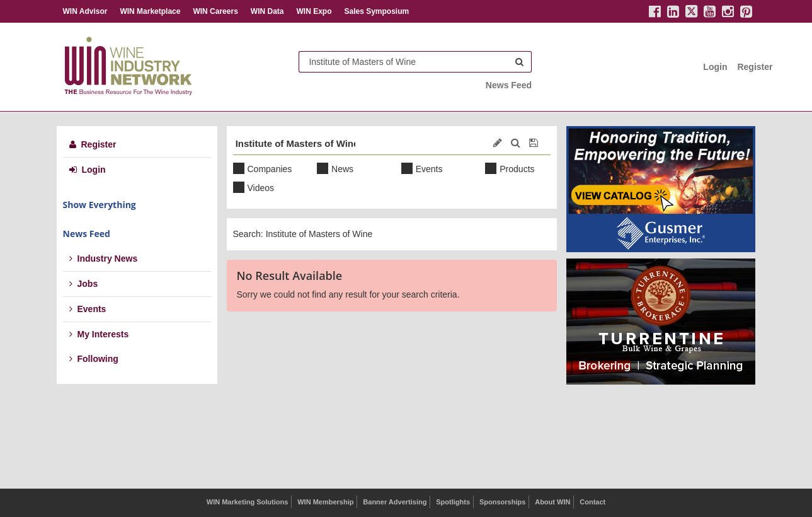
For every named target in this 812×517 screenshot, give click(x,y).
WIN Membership (325, 502)
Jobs (84, 284)
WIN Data (267, 11)
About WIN (552, 502)
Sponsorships (502, 502)
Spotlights (453, 502)
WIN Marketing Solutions (248, 502)
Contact (592, 502)
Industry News (104, 258)
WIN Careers (215, 11)
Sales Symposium (376, 11)
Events (88, 309)
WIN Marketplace (150, 11)
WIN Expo (314, 11)
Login (715, 67)
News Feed (509, 85)
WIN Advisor (85, 11)
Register (755, 67)
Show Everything (100, 205)
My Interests (99, 334)
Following (94, 359)
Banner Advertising (395, 502)
